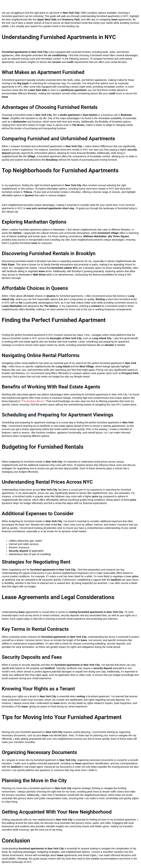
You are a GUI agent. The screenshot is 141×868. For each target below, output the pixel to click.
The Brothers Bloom (33, 401)
